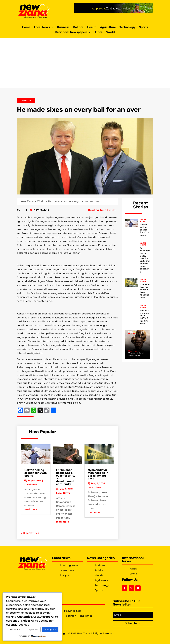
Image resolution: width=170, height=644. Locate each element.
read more (31, 509)
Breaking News (69, 565)
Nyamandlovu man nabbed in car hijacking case (98, 474)
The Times (86, 616)
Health (92, 27)
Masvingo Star (73, 611)
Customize (15, 630)
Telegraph (70, 616)
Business (63, 27)
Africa (99, 32)
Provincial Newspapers (71, 32)
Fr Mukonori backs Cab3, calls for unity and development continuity (66, 477)
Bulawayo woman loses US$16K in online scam (145, 317)
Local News (42, 27)
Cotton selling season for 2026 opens (36, 473)
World (110, 32)
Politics (78, 27)
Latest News (67, 570)
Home (26, 27)
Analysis (65, 575)
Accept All (50, 630)
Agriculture (108, 27)
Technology (127, 27)
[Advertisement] (85, 63)
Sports (144, 27)
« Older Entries (30, 533)
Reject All (33, 630)
